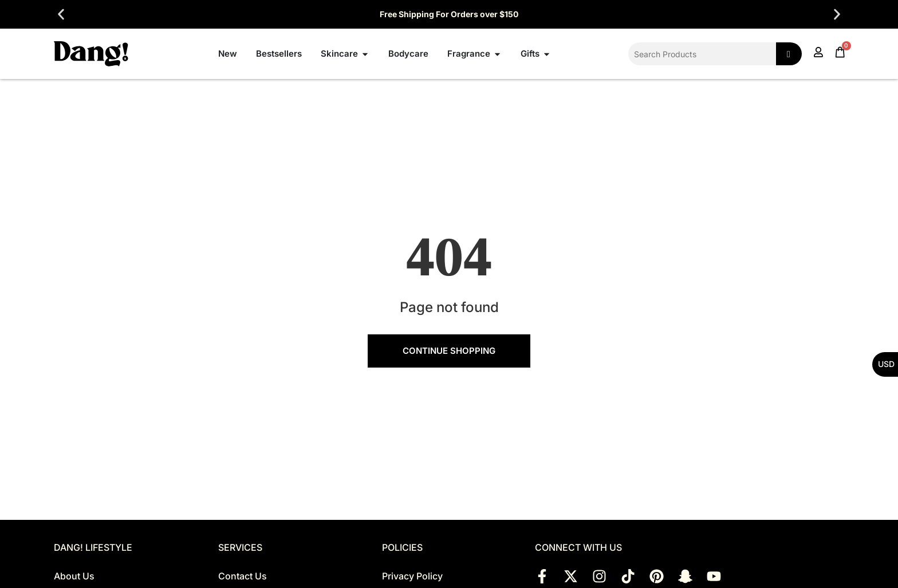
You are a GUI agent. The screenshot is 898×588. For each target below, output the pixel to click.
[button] (61, 15)
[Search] (789, 54)
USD (886, 364)
